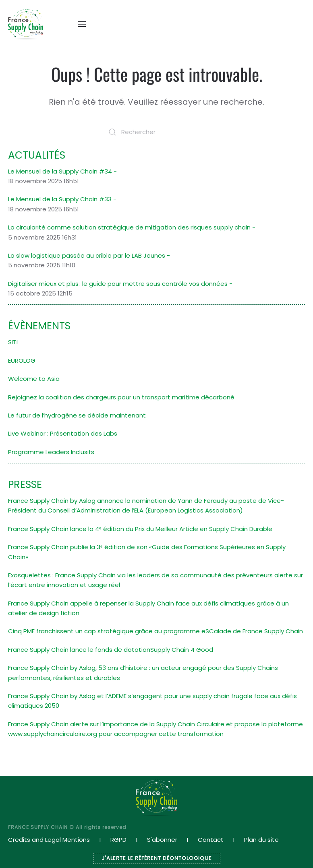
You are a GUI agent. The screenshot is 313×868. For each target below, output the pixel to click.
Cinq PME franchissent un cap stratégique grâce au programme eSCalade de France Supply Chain (155, 631)
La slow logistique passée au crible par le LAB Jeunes (87, 255)
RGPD (118, 840)
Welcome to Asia (34, 379)
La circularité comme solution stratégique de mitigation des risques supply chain (129, 227)
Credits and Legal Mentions (49, 840)
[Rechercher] (157, 132)
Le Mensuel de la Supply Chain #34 (60, 171)
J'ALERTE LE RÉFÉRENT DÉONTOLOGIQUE (157, 858)
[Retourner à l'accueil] (26, 24)
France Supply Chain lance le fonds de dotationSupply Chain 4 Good (111, 650)
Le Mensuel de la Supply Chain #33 (60, 199)
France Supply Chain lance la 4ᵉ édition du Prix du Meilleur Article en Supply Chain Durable (140, 529)
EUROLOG (22, 361)
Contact (211, 840)
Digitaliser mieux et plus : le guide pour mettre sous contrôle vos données (118, 284)
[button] (82, 24)
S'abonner (162, 840)
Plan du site (261, 840)
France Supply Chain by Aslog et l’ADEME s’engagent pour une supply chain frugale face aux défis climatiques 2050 (152, 701)
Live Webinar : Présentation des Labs (63, 433)
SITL (13, 342)
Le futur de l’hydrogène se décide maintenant (77, 415)
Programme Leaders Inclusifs (51, 452)
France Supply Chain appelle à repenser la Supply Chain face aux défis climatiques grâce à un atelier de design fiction (148, 608)
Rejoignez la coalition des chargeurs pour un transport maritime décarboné (121, 397)
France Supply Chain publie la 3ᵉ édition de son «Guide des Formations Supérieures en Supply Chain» (147, 552)
